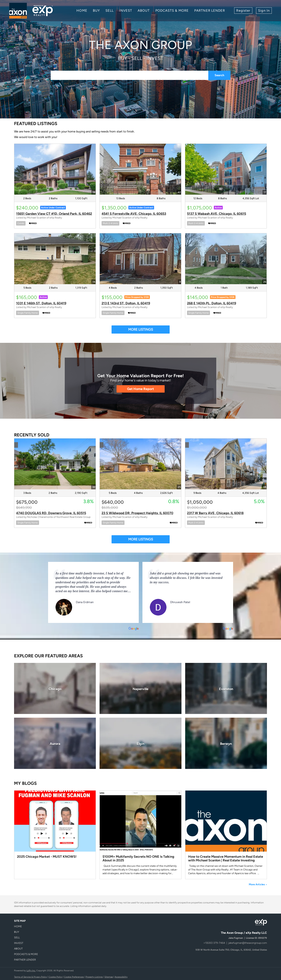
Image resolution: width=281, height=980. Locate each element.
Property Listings (94, 977)
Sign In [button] (264, 11)
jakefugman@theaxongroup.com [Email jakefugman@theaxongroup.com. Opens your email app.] (248, 943)
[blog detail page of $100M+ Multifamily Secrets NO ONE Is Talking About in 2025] (140, 835)
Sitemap (109, 977)
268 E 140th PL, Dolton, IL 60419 (212, 303)
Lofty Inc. (31, 971)
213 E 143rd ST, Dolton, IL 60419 (126, 303)
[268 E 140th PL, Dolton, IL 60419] (226, 259)
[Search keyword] (129, 75)
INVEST (126, 11)
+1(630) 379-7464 (214, 943)
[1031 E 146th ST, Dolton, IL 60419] (55, 259)
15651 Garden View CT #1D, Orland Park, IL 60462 (54, 214)
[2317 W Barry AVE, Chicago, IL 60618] (226, 464)
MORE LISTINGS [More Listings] (141, 330)
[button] (27, 927)
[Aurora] (55, 743)
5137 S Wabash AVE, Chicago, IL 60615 (217, 214)
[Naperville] (140, 688)
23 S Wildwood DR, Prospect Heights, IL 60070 (137, 513)
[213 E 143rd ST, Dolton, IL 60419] (140, 259)
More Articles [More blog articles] (258, 884)
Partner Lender (210, 11)
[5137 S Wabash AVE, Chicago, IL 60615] (226, 169)
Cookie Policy (55, 977)
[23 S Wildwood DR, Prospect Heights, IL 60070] (140, 464)
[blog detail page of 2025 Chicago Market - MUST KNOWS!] (55, 835)
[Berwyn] (226, 743)
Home (82, 11)
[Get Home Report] (141, 389)
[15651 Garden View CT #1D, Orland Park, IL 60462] (55, 169)
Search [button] (219, 75)
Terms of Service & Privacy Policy (31, 977)
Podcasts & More (172, 11)
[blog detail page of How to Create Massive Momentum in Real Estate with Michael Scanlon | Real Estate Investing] (226, 835)
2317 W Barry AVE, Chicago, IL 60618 (215, 513)
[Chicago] (55, 688)
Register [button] (243, 11)
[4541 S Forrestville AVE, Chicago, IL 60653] (140, 169)
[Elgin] (140, 743)
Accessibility (121, 977)
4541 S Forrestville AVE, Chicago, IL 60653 (134, 214)
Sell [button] (110, 11)
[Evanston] (226, 688)
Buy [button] (96, 11)
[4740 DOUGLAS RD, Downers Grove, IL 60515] (55, 464)
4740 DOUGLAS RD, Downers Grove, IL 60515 (51, 513)
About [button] (144, 11)
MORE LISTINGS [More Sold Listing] (141, 539)
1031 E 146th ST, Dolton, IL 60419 (41, 303)
